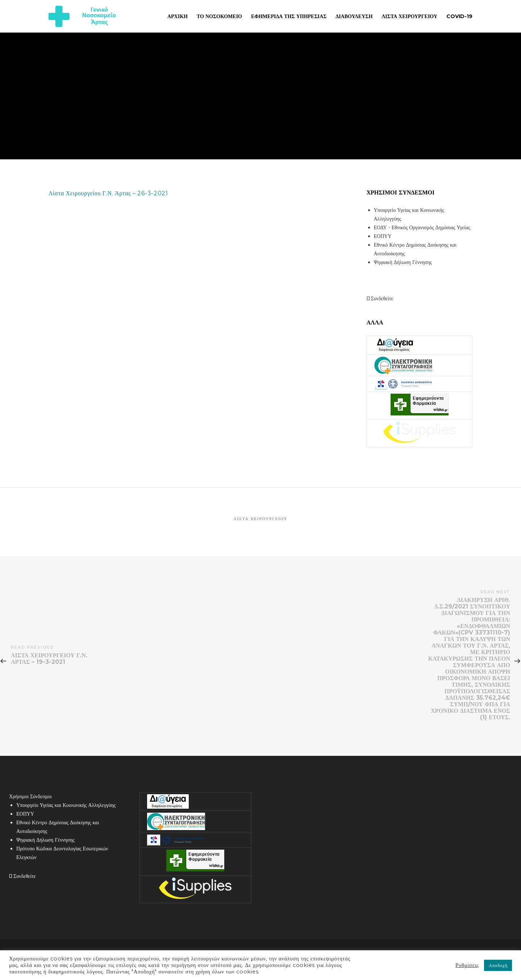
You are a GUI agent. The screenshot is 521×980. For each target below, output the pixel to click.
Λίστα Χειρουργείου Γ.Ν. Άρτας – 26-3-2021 (108, 193)
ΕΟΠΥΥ (383, 236)
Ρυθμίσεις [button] (467, 965)
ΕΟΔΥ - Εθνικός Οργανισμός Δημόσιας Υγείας (422, 227)
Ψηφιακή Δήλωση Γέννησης (403, 262)
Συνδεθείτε (380, 298)
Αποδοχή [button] (498, 965)
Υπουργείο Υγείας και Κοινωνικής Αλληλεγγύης (66, 805)
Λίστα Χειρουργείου (261, 519)
